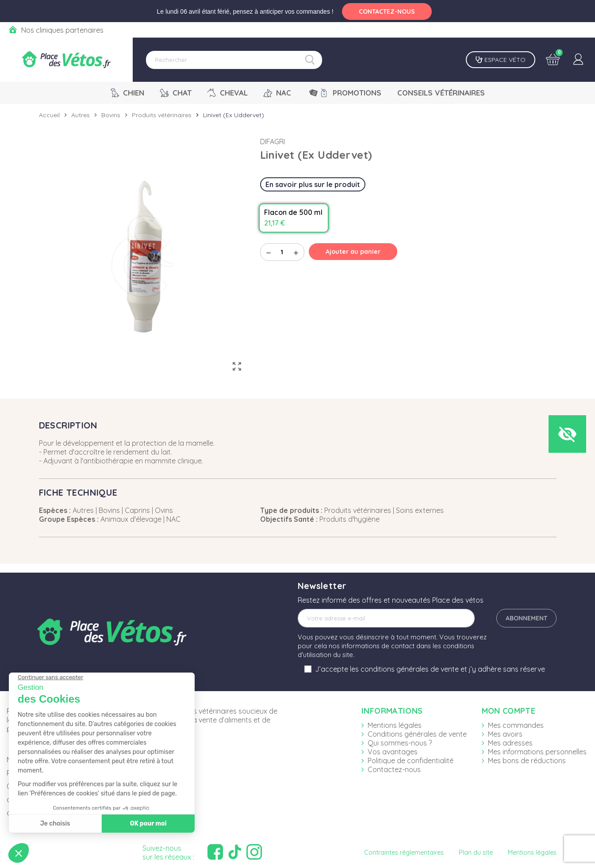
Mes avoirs (505, 734)
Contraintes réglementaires (404, 853)
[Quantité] (282, 252)
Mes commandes (516, 725)
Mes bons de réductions (527, 761)
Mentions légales (395, 725)
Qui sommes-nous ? (400, 743)
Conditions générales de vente (417, 734)
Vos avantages (393, 752)
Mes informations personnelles (537, 752)
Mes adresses (510, 743)
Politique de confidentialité (411, 761)
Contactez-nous (394, 769)
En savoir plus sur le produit (313, 184)
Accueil (49, 115)
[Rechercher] (234, 60)
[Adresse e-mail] (386, 618)
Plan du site (476, 853)
